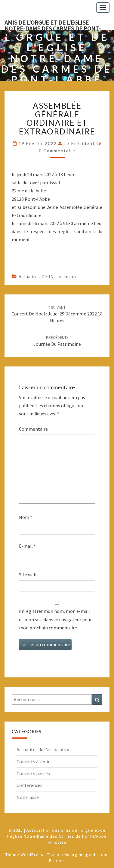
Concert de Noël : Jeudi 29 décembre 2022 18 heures (57, 314)
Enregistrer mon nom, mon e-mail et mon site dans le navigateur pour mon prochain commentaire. (55, 619)
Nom (26, 517)
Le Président (79, 143)
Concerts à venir (33, 761)
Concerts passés (33, 773)
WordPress (32, 854)
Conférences (29, 785)
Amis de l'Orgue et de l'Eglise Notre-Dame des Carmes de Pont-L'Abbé (53, 24)
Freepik (57, 860)
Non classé (28, 797)
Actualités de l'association (47, 276)
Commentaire (33, 429)
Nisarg (71, 854)
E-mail (27, 546)
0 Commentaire (57, 151)
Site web (28, 574)
